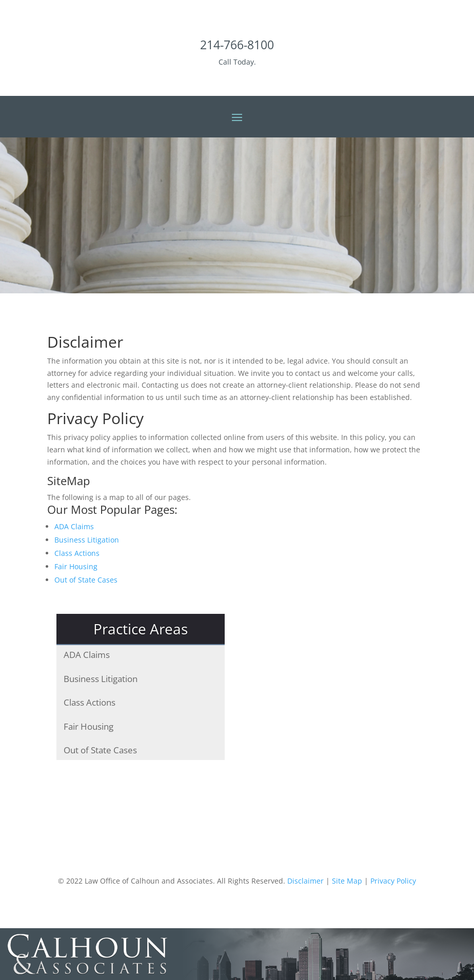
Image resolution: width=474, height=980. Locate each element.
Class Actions (77, 553)
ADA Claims (74, 526)
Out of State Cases (86, 580)
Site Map (347, 881)
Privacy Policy (393, 881)
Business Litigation (87, 540)
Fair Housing (76, 566)
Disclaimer (305, 881)
